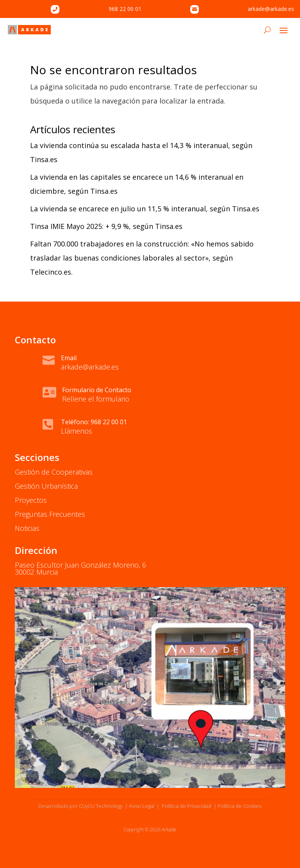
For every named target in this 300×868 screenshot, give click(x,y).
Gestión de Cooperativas (54, 472)
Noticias (27, 528)
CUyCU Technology (101, 806)
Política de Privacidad (186, 806)
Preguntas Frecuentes (50, 514)
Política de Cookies (239, 806)
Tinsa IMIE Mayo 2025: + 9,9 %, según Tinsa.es (106, 226)
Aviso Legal (142, 806)
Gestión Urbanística (46, 486)
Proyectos (31, 500)
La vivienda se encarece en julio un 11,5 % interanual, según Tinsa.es (145, 209)
